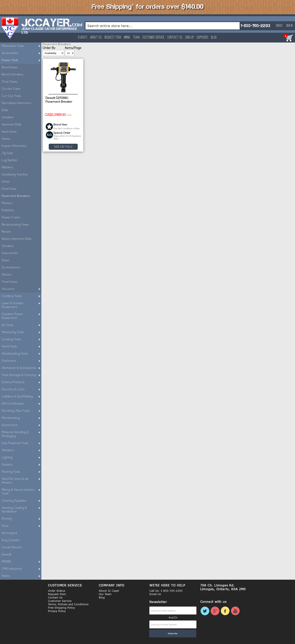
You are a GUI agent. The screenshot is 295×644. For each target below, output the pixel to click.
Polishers (8, 210)
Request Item (113, 38)
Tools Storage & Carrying (22, 375)
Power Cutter (11, 218)
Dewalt (7, 555)
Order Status (57, 591)
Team (136, 38)
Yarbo (22, 576)
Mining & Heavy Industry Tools (22, 492)
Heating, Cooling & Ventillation (22, 510)
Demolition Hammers (16, 103)
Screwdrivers (11, 268)
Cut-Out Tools (11, 96)
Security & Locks (22, 390)
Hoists (6, 139)
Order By (49, 48)
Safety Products (22, 382)
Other (6, 182)
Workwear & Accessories (22, 368)
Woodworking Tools (22, 354)
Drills (5, 110)
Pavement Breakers (16, 196)
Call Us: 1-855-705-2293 (166, 591)
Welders (22, 450)
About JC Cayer (109, 591)
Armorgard (9, 533)
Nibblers (7, 168)
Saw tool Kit (10, 253)
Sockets (22, 465)
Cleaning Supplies (22, 501)
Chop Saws (10, 82)
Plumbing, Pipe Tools (22, 411)
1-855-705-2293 (255, 26)
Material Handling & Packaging (22, 434)
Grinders (8, 118)
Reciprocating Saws (15, 225)
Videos (279, 26)
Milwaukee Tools (22, 46)
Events (83, 38)
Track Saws (10, 282)
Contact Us (175, 38)
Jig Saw (7, 153)
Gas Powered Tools (22, 443)
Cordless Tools (22, 296)
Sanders (8, 246)
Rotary (6, 232)
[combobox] (163, 26)
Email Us (155, 594)
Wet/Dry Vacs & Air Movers (22, 481)
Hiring (127, 38)
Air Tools (22, 325)
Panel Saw (9, 189)
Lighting (22, 458)
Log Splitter (10, 160)
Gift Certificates (22, 404)
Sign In (289, 26)
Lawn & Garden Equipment (22, 305)
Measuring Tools (22, 332)
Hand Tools (22, 347)
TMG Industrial (22, 569)
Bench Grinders (13, 75)
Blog (214, 38)
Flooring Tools (22, 472)
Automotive (22, 425)
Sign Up (190, 38)
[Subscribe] (173, 633)
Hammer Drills (12, 125)
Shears (7, 275)
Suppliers (203, 38)
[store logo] (10, 28)
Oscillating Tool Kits (15, 175)
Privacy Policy (57, 611)
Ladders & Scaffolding (22, 397)
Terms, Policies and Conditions (68, 604)
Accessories (22, 53)
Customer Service (154, 38)
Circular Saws (11, 89)
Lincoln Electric (12, 548)
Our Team (105, 594)
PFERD (22, 562)
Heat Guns (9, 132)
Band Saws (10, 68)
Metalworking (22, 418)
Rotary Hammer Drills (17, 239)
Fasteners (22, 361)
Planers (7, 203)
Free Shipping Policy (61, 608)
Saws (5, 260)
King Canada (11, 540)
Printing (22, 519)
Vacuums (22, 289)
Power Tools (22, 60)
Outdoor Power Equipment (22, 316)
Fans (22, 526)
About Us (96, 38)
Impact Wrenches (14, 146)
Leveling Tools (22, 339)
